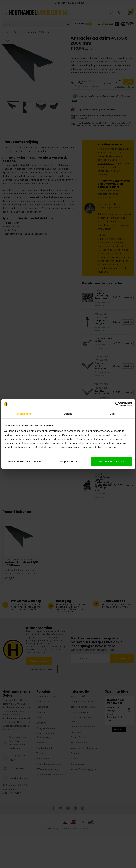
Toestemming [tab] (24, 414)
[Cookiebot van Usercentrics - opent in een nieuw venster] (118, 404)
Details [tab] (68, 414)
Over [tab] (112, 414)
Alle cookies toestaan (111, 461)
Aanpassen (68, 461)
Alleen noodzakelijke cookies (25, 461)
